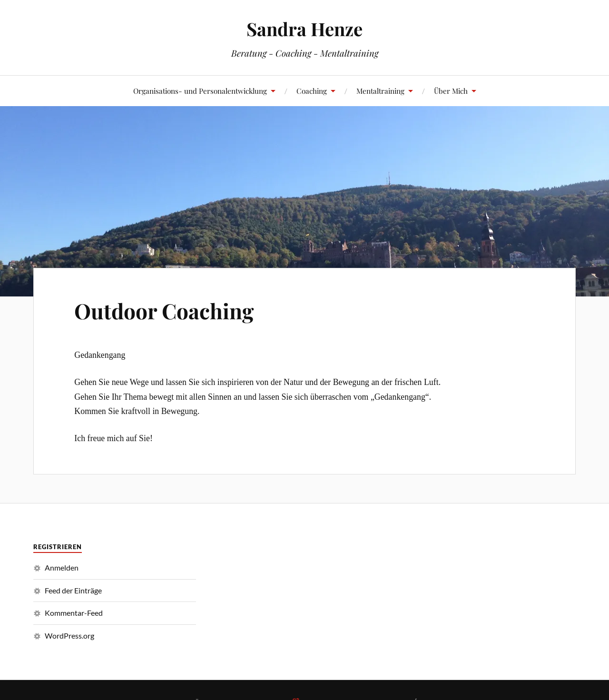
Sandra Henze (304, 29)
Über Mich (451, 91)
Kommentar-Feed (74, 613)
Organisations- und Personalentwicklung (200, 91)
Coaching (312, 91)
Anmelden (62, 567)
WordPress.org (69, 636)
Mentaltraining (380, 91)
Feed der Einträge (73, 590)
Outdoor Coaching (164, 311)
